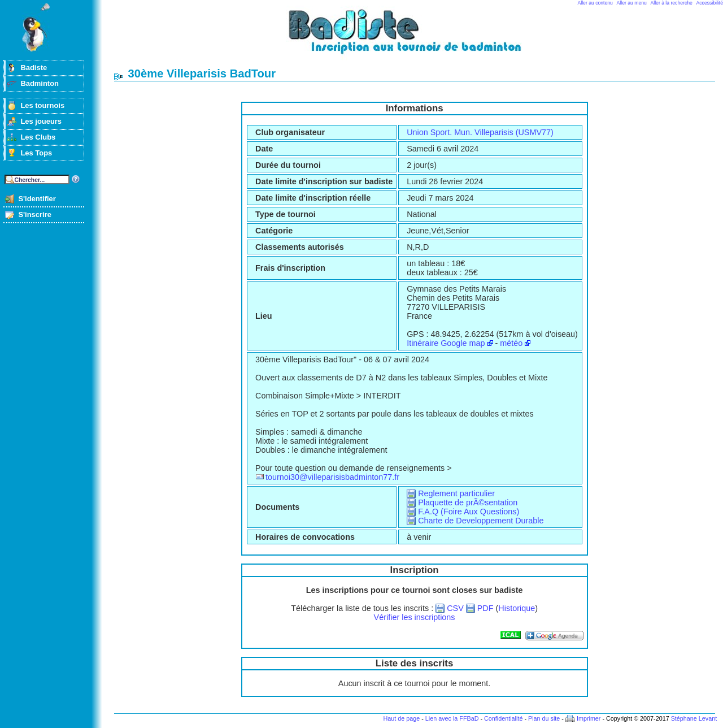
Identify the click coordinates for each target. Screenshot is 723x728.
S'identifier (37, 199)
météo (511, 343)
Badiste (34, 68)
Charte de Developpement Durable (481, 521)
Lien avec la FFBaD (452, 718)
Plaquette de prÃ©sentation (468, 502)
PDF (485, 608)
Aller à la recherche (672, 3)
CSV (455, 608)
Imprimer (589, 718)
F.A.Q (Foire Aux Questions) (469, 512)
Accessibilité (710, 3)
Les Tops (36, 153)
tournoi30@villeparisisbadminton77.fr (332, 477)
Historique (517, 608)
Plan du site (544, 718)
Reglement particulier (456, 493)
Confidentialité (503, 718)
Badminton (40, 83)
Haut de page (401, 718)
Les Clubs (38, 137)
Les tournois (42, 105)
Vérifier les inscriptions (415, 617)
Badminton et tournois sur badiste (419, 37)
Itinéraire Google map (446, 343)
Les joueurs (41, 121)
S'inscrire (35, 214)
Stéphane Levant (694, 718)
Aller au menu (632, 3)
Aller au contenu (595, 3)
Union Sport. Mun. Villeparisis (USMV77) (480, 132)
